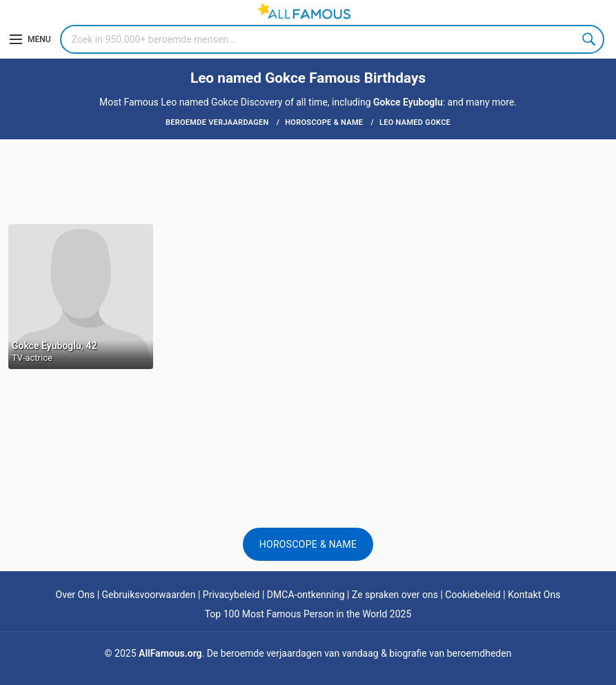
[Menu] (30, 39)
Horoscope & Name (308, 544)
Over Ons (76, 595)
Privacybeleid (231, 595)
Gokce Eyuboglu (408, 102)
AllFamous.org (170, 653)
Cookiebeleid (473, 595)
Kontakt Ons (534, 595)
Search (590, 39)
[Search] (332, 39)
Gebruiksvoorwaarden (149, 595)
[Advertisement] (308, 181)
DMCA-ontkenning (306, 595)
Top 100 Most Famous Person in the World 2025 (308, 614)
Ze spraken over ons (395, 595)
